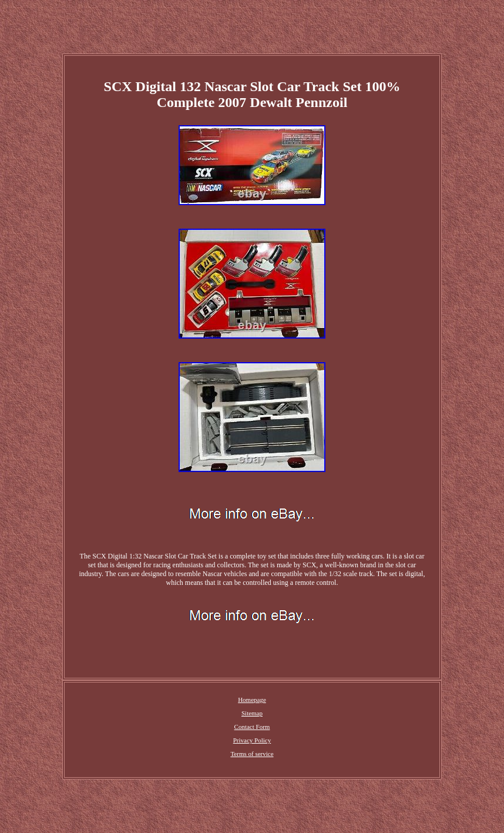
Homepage (252, 700)
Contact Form (252, 727)
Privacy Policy (252, 740)
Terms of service (252, 754)
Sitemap (252, 713)
